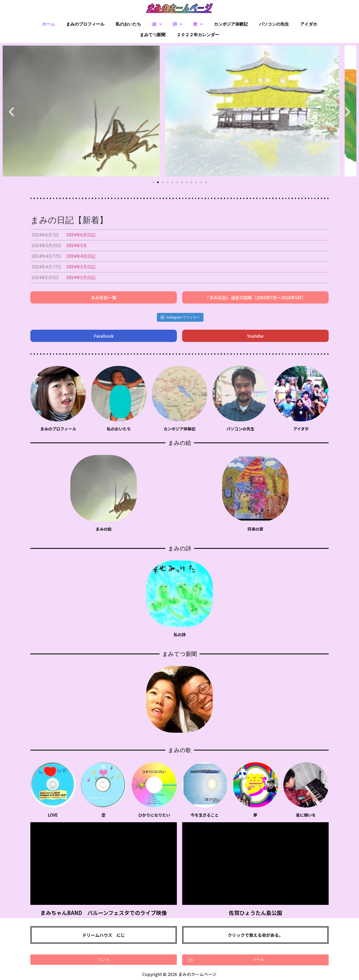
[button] (153, 182)
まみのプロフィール (85, 24)
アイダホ (309, 24)
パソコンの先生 (274, 24)
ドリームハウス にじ (104, 935)
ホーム (48, 24)
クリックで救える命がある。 (255, 935)
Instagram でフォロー (180, 317)
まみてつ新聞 (153, 35)
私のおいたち (128, 24)
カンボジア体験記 (231, 24)
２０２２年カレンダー (198, 35)
